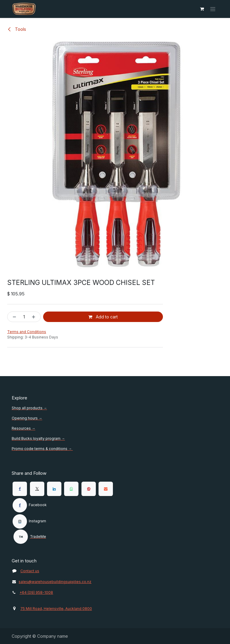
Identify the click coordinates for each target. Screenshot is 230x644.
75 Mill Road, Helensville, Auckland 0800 (56, 609)
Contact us (30, 571)
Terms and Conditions (27, 332)
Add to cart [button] (103, 317)
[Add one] (35, 317)
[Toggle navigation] (213, 9)
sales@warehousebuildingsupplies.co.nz (52, 582)
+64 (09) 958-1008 (36, 592)
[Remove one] (13, 317)
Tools (17, 29)
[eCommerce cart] (202, 9)
